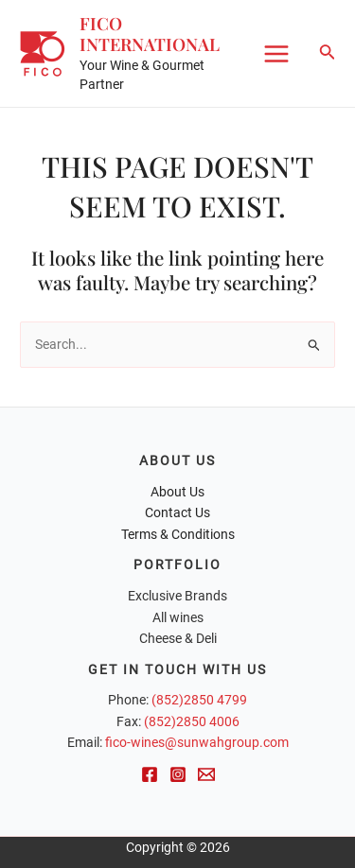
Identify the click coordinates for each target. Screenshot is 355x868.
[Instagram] (178, 774)
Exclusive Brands (177, 596)
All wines (178, 617)
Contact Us (177, 512)
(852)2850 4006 (192, 721)
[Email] (206, 774)
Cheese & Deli (178, 638)
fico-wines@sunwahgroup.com (197, 742)
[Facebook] (150, 774)
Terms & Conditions (178, 534)
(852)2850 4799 (199, 700)
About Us (177, 492)
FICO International (150, 34)
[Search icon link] (328, 53)
